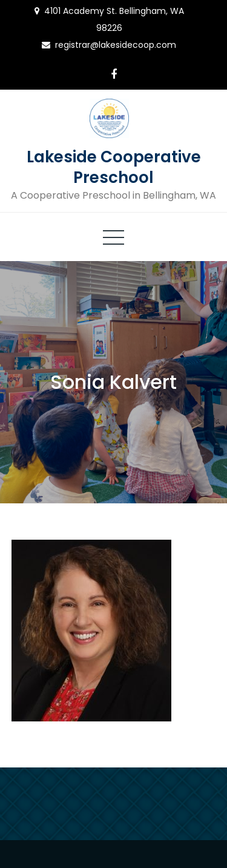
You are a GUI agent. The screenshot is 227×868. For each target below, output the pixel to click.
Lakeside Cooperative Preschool (114, 167)
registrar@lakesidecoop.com (116, 45)
